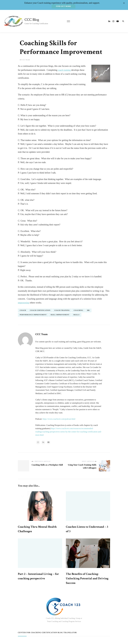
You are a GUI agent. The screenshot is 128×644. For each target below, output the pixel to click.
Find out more (63, 6)
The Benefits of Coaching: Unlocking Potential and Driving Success (87, 578)
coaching (78, 310)
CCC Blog (32, 20)
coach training (64, 70)
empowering (23, 303)
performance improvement (33, 315)
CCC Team (26, 60)
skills (76, 315)
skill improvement (60, 315)
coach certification (40, 310)
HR (88, 310)
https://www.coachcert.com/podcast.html (59, 419)
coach (23, 310)
